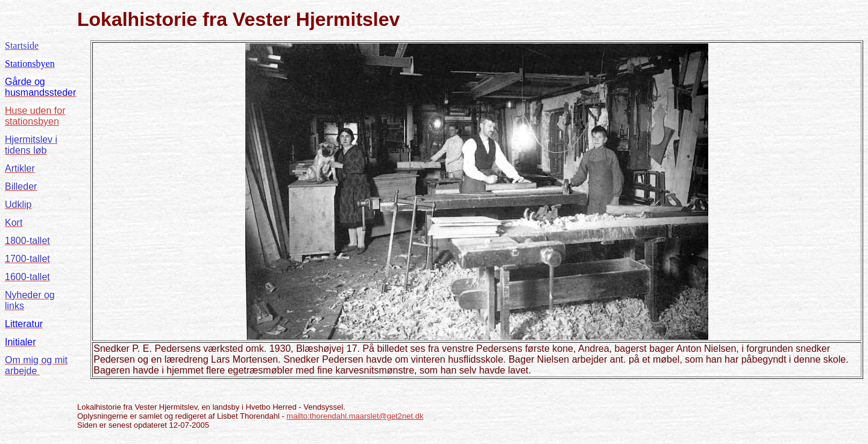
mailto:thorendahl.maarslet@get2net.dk (355, 416)
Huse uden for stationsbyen (35, 116)
